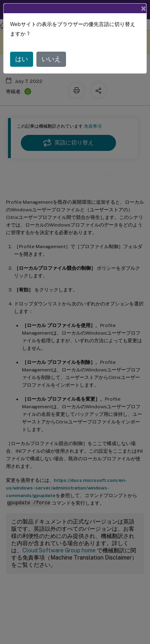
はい (22, 59)
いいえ (51, 59)
